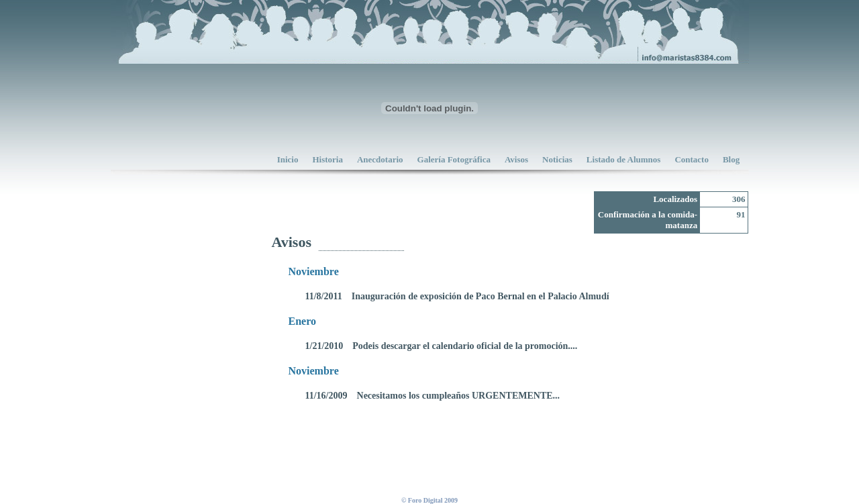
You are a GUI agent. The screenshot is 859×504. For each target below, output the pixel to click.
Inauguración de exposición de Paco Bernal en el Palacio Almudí (481, 296)
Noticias (557, 159)
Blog (731, 159)
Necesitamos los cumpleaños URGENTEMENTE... (459, 396)
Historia (327, 159)
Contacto (692, 159)
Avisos (516, 159)
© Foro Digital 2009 (429, 500)
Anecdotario (380, 159)
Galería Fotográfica (454, 159)
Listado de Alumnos (624, 159)
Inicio (288, 159)
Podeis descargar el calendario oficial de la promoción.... (465, 346)
